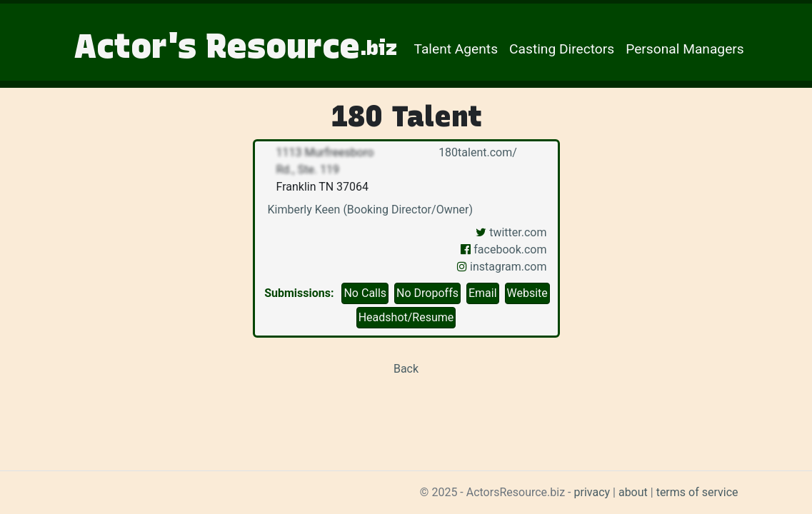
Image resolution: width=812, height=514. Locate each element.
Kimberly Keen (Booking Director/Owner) (370, 210)
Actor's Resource (236, 46)
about (633, 492)
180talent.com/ (476, 152)
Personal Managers (685, 49)
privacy (592, 492)
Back (406, 369)
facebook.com (503, 250)
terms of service (697, 492)
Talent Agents (456, 49)
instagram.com (502, 267)
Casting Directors (562, 49)
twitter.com (511, 232)
